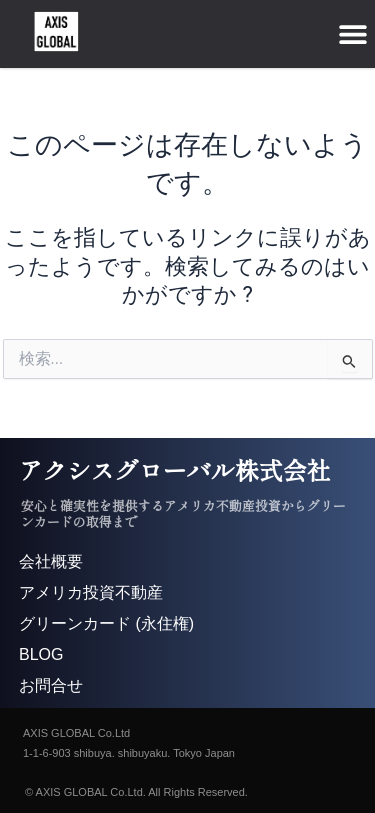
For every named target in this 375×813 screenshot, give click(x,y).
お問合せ (51, 685)
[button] (352, 33)
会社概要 (51, 561)
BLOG (41, 654)
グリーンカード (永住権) (106, 623)
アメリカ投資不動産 (91, 592)
